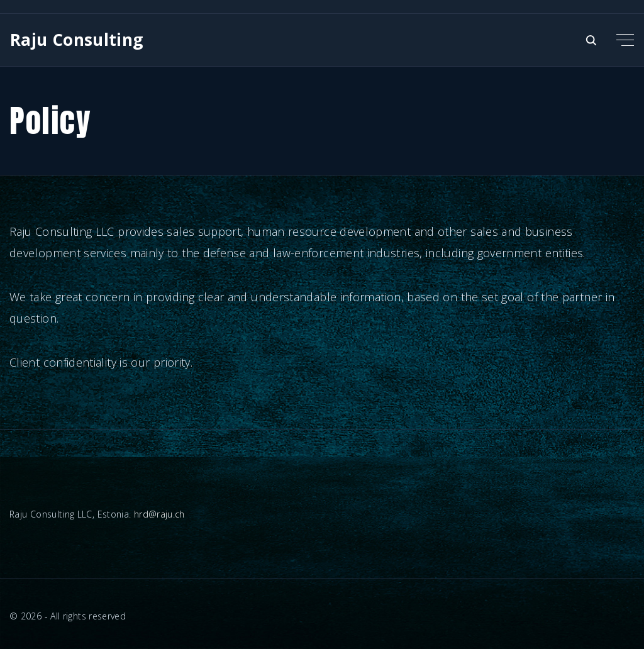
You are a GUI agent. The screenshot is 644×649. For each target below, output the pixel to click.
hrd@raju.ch (159, 514)
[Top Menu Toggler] (625, 40)
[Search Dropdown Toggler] (591, 41)
